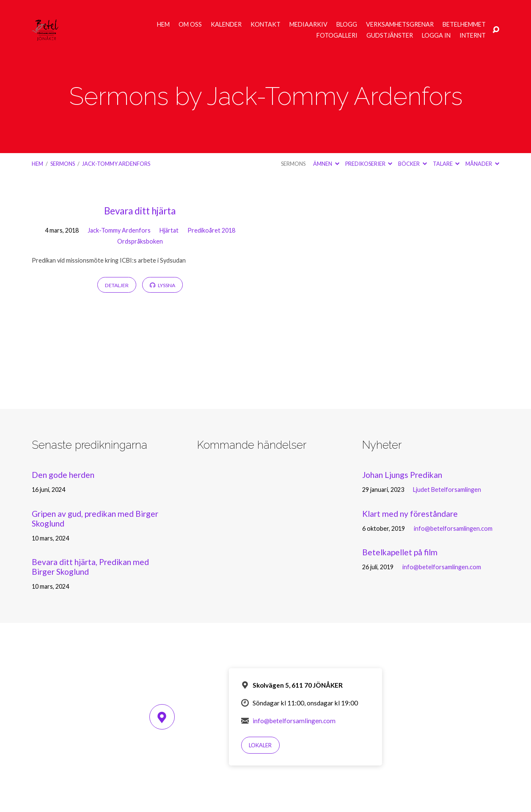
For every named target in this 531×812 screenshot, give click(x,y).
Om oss (190, 25)
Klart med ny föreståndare (410, 514)
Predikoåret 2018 (211, 230)
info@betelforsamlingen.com (453, 528)
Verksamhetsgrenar (400, 25)
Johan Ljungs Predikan (402, 475)
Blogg (347, 25)
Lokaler (260, 745)
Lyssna (162, 285)
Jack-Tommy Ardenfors (116, 164)
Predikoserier (369, 164)
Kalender (226, 25)
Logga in (436, 36)
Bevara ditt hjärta (140, 211)
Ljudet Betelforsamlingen (447, 490)
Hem (163, 25)
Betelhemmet (464, 25)
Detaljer (117, 285)
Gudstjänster (390, 36)
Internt (473, 36)
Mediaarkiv (308, 25)
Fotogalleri (337, 36)
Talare (446, 164)
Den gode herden (63, 475)
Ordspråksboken (140, 241)
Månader (482, 164)
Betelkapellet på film (400, 552)
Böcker (412, 164)
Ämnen (326, 164)
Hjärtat (169, 230)
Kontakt (265, 25)
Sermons (63, 164)
